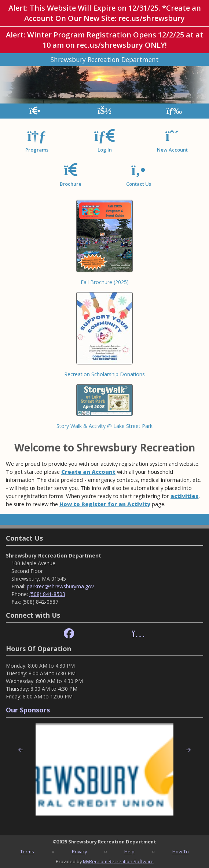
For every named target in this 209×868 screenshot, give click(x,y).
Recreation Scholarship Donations (104, 374)
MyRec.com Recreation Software (118, 861)
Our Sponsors (28, 710)
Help (129, 851)
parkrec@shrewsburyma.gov (60, 586)
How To (181, 851)
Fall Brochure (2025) (105, 282)
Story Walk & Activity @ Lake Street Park (104, 426)
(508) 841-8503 (47, 594)
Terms (27, 851)
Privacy (79, 851)
